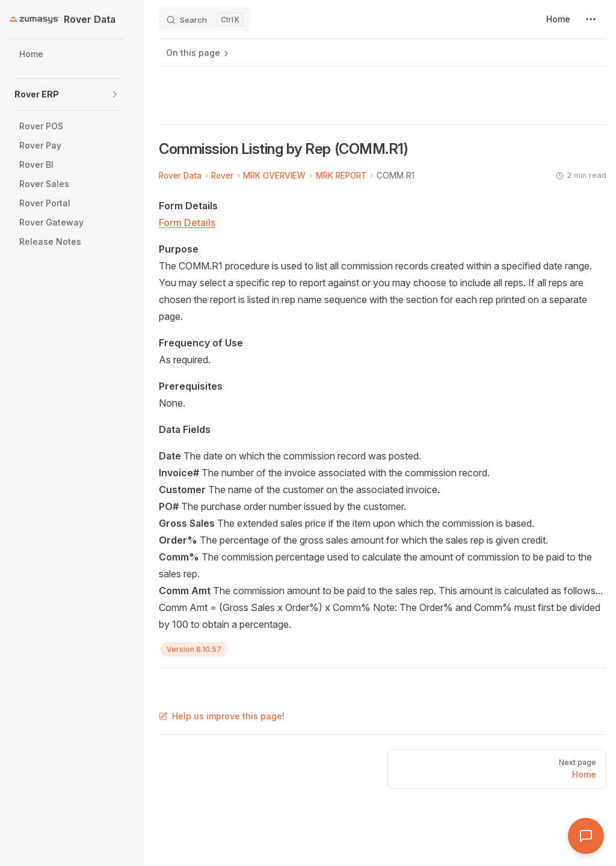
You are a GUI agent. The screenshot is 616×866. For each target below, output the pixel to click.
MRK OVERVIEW (274, 176)
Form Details (187, 223)
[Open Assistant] (586, 836)
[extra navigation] (591, 19)
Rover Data (180, 176)
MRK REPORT (341, 176)
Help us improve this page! (222, 716)
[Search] (205, 19)
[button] (115, 94)
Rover (222, 176)
